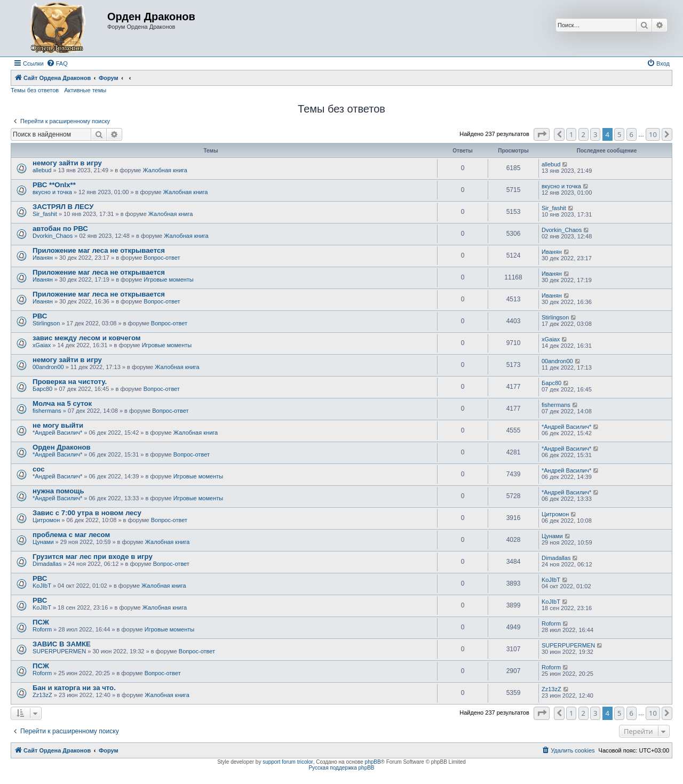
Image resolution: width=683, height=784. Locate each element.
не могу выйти (58, 425)
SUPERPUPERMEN (59, 651)
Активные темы (85, 90)
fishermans (47, 411)
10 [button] (653, 134)
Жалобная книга (165, 170)
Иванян (43, 258)
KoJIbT (42, 586)
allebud (42, 170)
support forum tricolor (288, 762)
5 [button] (619, 134)
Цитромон (46, 520)
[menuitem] (57, 63)
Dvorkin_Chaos (53, 236)
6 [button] (632, 134)
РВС (40, 316)
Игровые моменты (168, 279)
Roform (42, 629)
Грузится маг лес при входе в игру (93, 557)
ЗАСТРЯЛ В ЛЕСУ (63, 207)
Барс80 (42, 389)
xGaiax (42, 345)
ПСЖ (41, 622)
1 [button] (571, 134)
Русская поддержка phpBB (341, 768)
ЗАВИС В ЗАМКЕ (62, 644)
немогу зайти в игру (67, 163)
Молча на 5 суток (62, 403)
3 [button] (595, 134)
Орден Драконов (62, 447)
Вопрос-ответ (162, 258)
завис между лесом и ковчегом (87, 338)
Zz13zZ (42, 695)
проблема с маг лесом (71, 535)
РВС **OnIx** (54, 185)
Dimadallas (47, 564)
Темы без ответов (35, 90)
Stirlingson (46, 323)
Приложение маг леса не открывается (99, 250)
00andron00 (48, 367)
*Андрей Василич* (57, 433)
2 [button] (583, 134)
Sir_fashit (45, 214)
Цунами (43, 542)
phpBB (373, 762)
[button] (542, 134)
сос (39, 469)
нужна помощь (58, 491)
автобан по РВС (60, 229)
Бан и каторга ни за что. (74, 688)
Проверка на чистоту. (70, 382)
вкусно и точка (52, 192)
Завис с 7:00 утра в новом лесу (87, 513)
